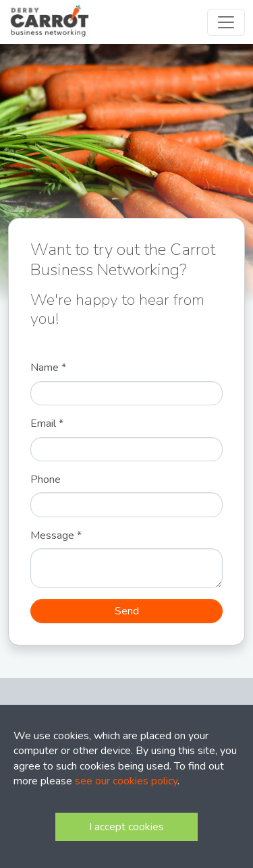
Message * (56, 536)
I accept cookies (126, 827)
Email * (47, 424)
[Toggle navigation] (226, 22)
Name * (48, 368)
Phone (46, 480)
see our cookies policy (126, 781)
